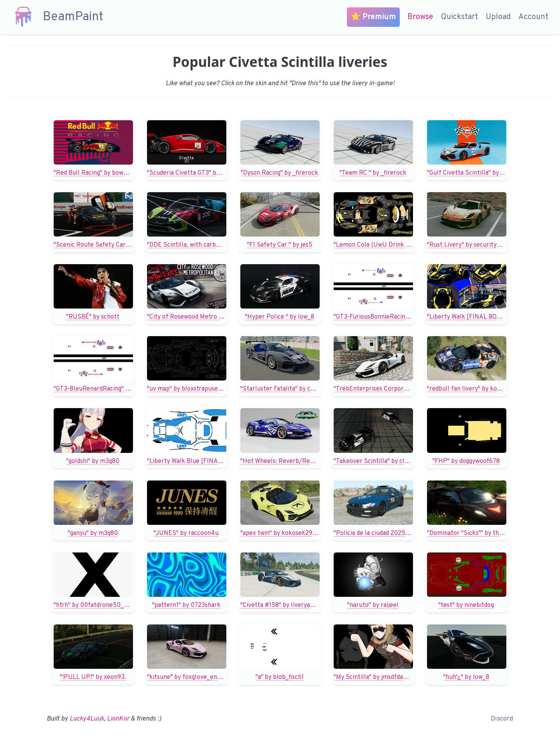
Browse (420, 17)
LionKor (118, 719)
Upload (498, 17)
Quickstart (459, 17)
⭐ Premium (373, 17)
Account (533, 17)
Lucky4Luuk (87, 719)
